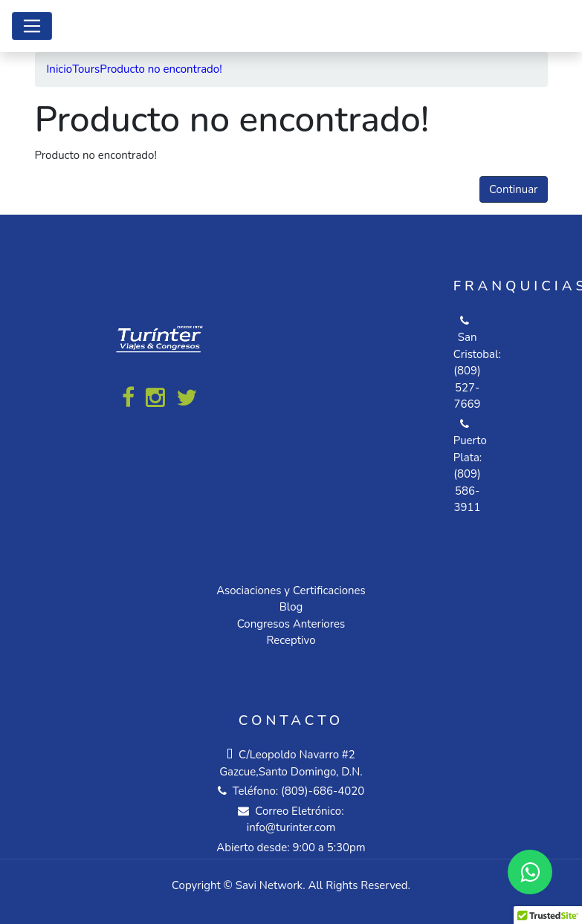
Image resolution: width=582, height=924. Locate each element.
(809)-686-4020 (323, 791)
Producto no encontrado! (161, 69)
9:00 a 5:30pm (329, 847)
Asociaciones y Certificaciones (291, 590)
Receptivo (291, 640)
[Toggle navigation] (32, 26)
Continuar (514, 189)
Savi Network (269, 885)
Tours (86, 69)
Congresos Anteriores (291, 624)
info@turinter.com (291, 827)
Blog (291, 607)
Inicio (60, 69)
